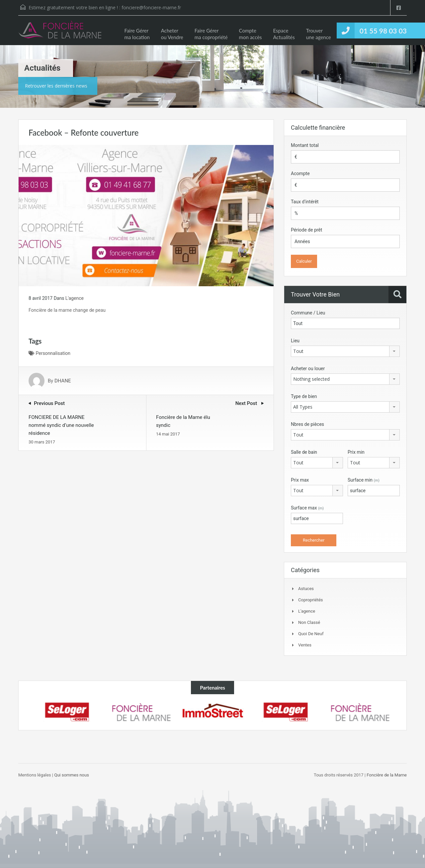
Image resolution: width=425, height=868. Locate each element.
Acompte (300, 173)
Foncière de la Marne (386, 775)
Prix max (300, 480)
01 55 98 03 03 (383, 31)
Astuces (306, 589)
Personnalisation (53, 353)
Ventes (305, 645)
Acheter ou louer (308, 368)
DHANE (63, 381)
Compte (251, 34)
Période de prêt (306, 230)
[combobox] (345, 351)
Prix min (356, 452)
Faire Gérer (137, 34)
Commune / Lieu (308, 313)
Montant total (305, 145)
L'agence (75, 298)
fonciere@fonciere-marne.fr (151, 7)
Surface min (364, 480)
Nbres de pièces (307, 424)
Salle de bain (304, 452)
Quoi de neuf (311, 634)
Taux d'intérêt (305, 202)
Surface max (307, 508)
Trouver (319, 34)
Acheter (172, 34)
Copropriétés (310, 600)
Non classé (309, 622)
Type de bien (304, 396)
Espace (284, 34)
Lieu (295, 341)
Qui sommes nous (72, 775)
